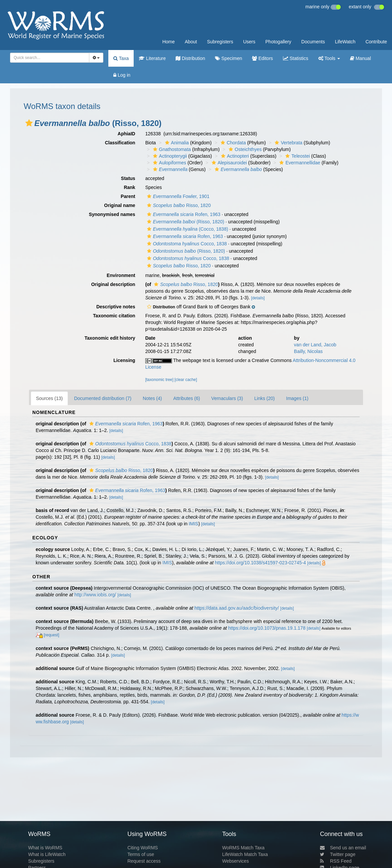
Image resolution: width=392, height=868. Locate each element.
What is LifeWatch (47, 854)
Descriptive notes (116, 307)
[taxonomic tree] (159, 380)
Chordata (232, 143)
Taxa (121, 58)
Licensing (124, 360)
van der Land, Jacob (315, 345)
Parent (128, 196)
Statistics (296, 58)
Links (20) (264, 398)
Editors (262, 58)
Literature (152, 58)
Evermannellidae (299, 163)
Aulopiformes (169, 163)
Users (249, 42)
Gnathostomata (171, 149)
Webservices (236, 861)
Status (128, 178)
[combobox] (50, 58)
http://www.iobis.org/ (95, 595)
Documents (313, 42)
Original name (119, 205)
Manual (360, 58)
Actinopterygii (169, 156)
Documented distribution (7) (103, 398)
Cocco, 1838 (186, 244)
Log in (122, 75)
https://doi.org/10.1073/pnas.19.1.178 (267, 628)
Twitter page (338, 854)
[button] (29, 123)
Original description (113, 284)
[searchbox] (48, 58)
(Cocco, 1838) (187, 229)
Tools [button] (329, 58)
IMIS (193, 524)
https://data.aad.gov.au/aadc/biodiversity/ (236, 608)
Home (168, 42)
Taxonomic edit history (110, 338)
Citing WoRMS (143, 848)
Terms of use (141, 854)
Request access (144, 861)
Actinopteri (234, 156)
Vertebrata (288, 143)
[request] (51, 635)
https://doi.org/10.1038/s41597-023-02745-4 (260, 563)
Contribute (376, 42)
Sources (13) (49, 398)
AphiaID (126, 134)
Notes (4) (152, 398)
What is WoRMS (45, 848)
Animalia (176, 143)
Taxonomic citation (114, 316)
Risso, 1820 (178, 205)
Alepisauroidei (228, 163)
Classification (120, 143)
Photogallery (278, 42)
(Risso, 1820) (185, 222)
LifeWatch (345, 42)
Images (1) (297, 398)
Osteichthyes (244, 149)
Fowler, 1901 (177, 196)
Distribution (190, 58)
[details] (258, 298)
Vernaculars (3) (227, 398)
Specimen (228, 58)
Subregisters (220, 42)
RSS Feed (336, 861)
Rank (129, 187)
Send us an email (343, 848)
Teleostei (297, 156)
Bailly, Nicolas (308, 351)
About (191, 42)
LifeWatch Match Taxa (245, 854)
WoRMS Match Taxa (243, 848)
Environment (121, 275)
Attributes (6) (187, 398)
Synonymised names (112, 214)
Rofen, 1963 (183, 214)
